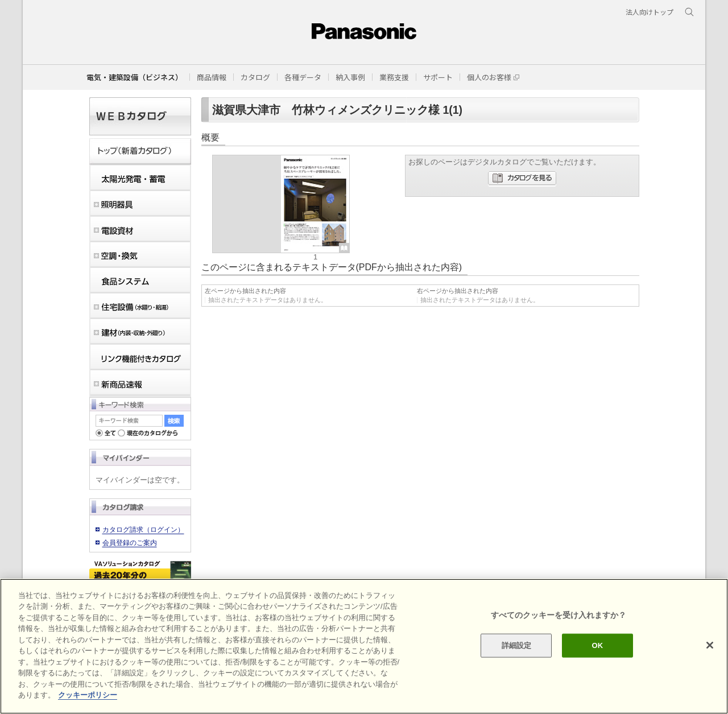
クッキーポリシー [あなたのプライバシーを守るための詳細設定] (88, 695)
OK (597, 645)
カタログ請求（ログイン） (143, 530)
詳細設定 (517, 645)
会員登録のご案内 (130, 543)
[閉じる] (710, 645)
